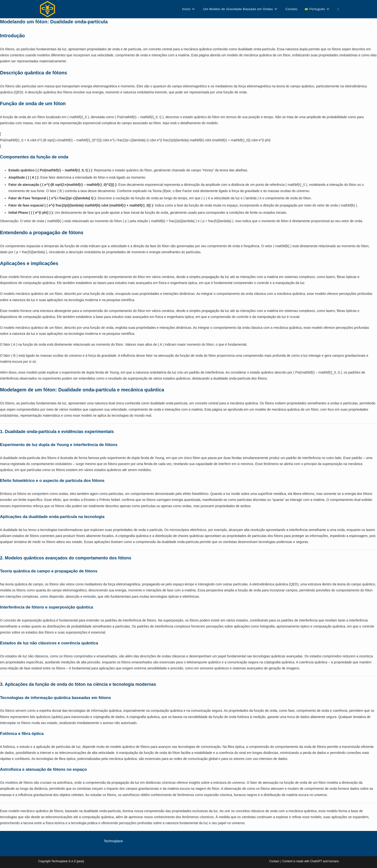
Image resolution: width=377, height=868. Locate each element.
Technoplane (113, 841)
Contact (274, 861)
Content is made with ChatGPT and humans (311, 861)
